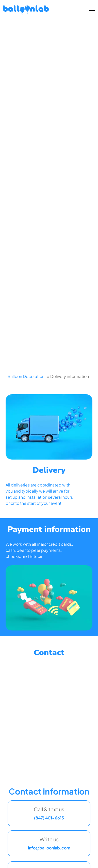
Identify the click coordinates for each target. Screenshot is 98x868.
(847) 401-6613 (49, 818)
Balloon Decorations (27, 376)
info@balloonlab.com (49, 848)
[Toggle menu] (91, 10)
